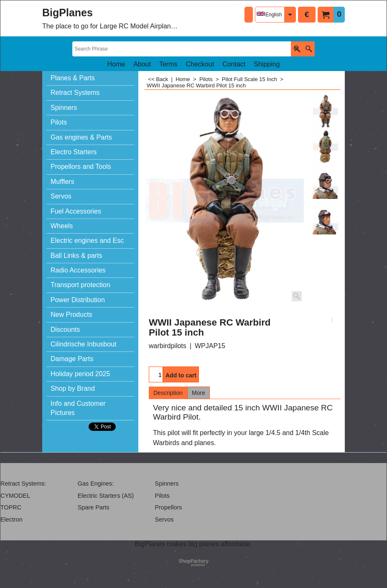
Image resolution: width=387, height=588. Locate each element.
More (199, 393)
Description (168, 393)
